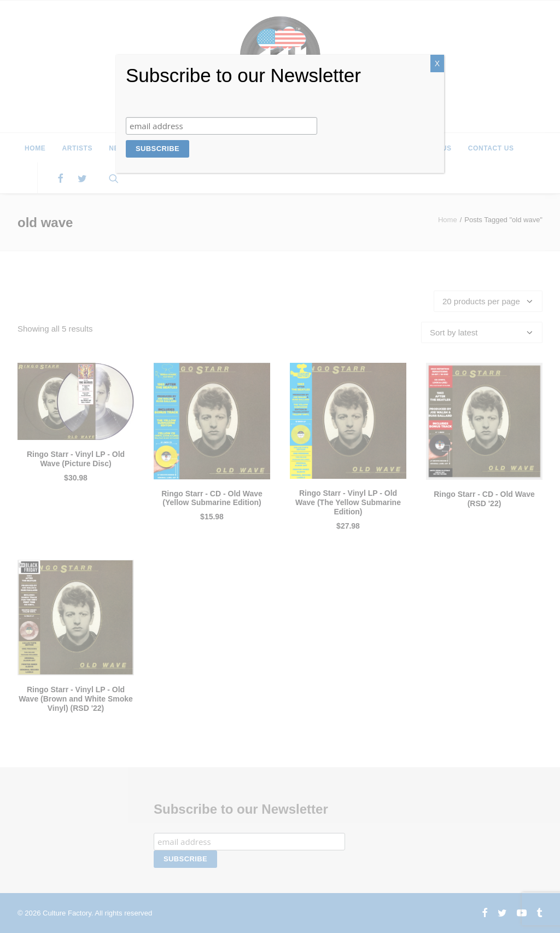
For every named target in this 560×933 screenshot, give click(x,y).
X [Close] (437, 63)
